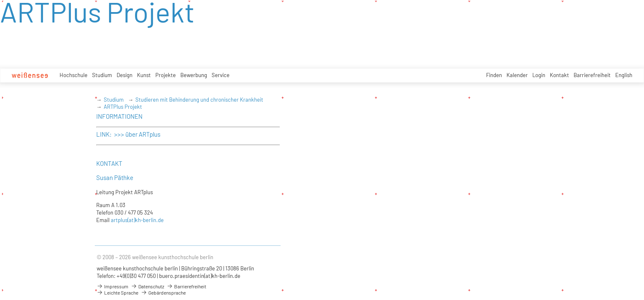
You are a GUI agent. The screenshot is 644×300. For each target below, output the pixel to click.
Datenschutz (147, 286)
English (624, 75)
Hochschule (74, 75)
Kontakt (559, 75)
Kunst (144, 75)
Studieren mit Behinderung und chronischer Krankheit (199, 100)
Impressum (112, 286)
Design (125, 75)
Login (539, 75)
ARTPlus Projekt (123, 107)
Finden (494, 75)
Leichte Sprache (117, 292)
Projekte (166, 75)
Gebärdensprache (163, 292)
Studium (102, 75)
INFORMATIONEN (119, 116)
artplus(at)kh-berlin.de (137, 220)
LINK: (105, 134)
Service (221, 75)
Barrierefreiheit (592, 75)
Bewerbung (194, 75)
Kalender (517, 75)
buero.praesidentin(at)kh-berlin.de (200, 276)
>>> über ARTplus (137, 134)
